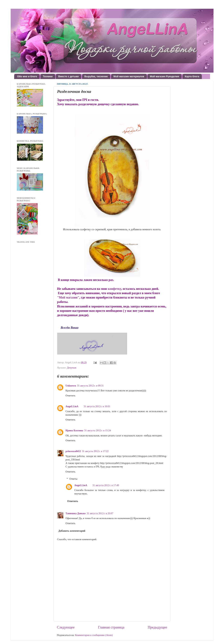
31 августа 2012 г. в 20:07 (100, 513)
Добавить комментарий (72, 531)
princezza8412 (73, 451)
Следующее (66, 627)
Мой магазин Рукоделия (164, 76)
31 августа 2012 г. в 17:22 (95, 451)
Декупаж (72, 368)
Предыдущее (157, 627)
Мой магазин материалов (129, 76)
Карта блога (192, 76)
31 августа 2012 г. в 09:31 (90, 386)
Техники (48, 76)
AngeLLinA (72, 406)
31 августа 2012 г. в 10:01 (97, 406)
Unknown (71, 386)
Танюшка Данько (76, 513)
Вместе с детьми (68, 76)
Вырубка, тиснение (96, 76)
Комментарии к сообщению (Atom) (94, 635)
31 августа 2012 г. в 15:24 (97, 430)
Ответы (73, 479)
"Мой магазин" (68, 297)
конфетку (115, 289)
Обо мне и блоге (27, 76)
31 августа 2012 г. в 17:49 (106, 485)
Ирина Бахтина (74, 430)
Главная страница (111, 627)
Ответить (71, 396)
